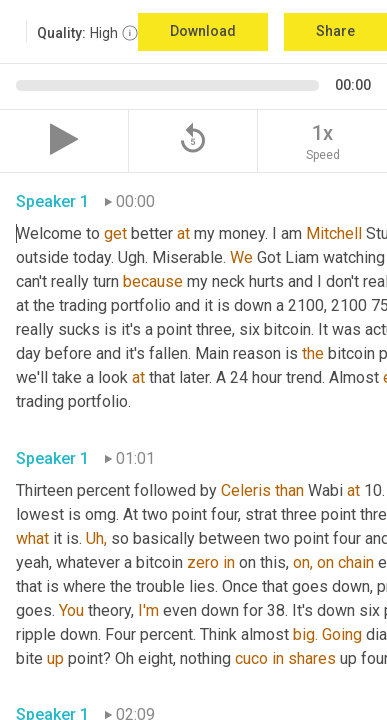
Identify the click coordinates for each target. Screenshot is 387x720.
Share (335, 31)
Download (203, 31)
